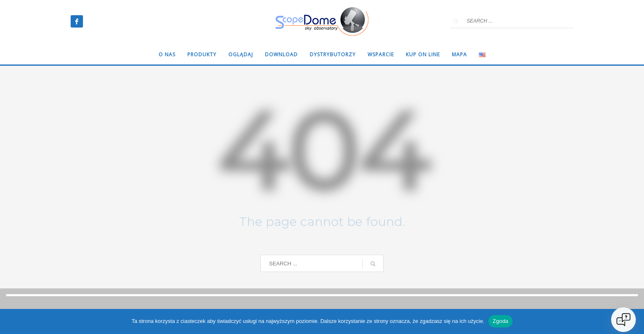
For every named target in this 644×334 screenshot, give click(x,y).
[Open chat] (623, 320)
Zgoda (500, 321)
